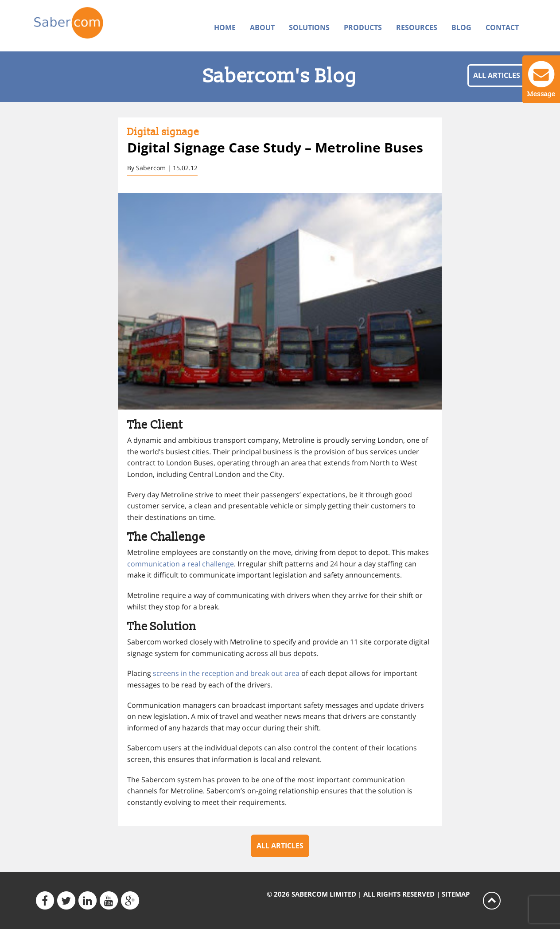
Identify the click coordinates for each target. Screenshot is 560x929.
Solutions (309, 27)
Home (225, 27)
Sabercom (91, 25)
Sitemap (456, 894)
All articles (497, 75)
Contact (502, 27)
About (262, 27)
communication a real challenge (181, 565)
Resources (417, 27)
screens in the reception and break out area (226, 675)
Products (363, 27)
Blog (461, 27)
